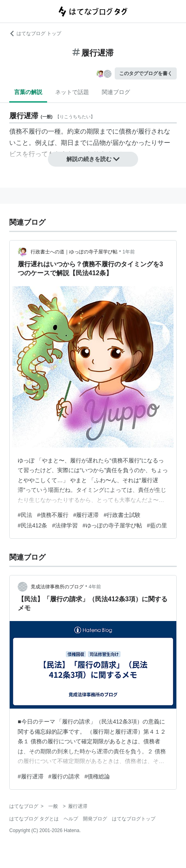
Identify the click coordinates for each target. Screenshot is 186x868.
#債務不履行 (53, 515)
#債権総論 (97, 776)
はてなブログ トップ (35, 33)
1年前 (129, 252)
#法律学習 (65, 525)
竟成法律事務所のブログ (57, 587)
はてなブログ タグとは (34, 819)
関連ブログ (116, 92)
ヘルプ (71, 819)
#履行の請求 (64, 776)
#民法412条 (32, 525)
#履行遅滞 (86, 515)
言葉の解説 (28, 92)
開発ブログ (95, 819)
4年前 (95, 587)
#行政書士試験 (122, 515)
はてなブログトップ (134, 819)
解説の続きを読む (93, 159)
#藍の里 (157, 525)
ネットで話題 (72, 92)
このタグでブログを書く (146, 73)
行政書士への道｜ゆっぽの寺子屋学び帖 (74, 252)
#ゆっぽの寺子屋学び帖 (112, 525)
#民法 (25, 515)
